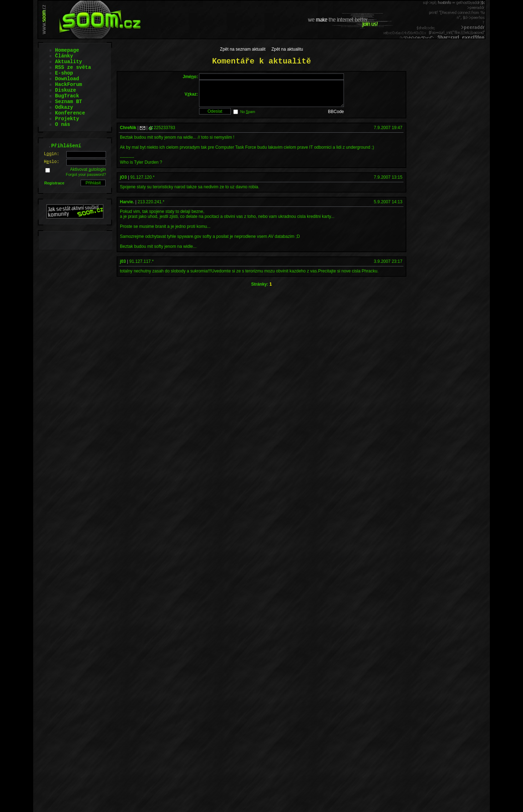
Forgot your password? (86, 174)
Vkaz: (191, 97)
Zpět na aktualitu (287, 49)
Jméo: (190, 77)
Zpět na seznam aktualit (243, 49)
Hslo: (52, 162)
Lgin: (52, 154)
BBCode (336, 117)
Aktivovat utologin (88, 169)
